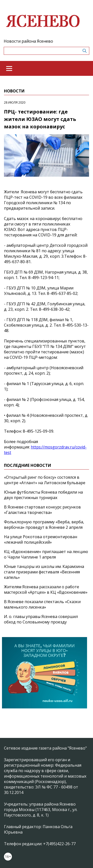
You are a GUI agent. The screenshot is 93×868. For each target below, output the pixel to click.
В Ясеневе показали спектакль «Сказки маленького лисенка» (42, 604)
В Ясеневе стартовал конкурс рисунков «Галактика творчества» (42, 510)
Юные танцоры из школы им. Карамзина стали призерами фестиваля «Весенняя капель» (44, 572)
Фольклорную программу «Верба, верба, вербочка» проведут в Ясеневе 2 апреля (44, 525)
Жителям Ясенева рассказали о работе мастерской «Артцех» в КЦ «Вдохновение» (46, 589)
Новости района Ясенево (28, 41)
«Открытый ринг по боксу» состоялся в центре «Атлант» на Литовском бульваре (45, 480)
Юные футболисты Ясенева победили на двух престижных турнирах (43, 495)
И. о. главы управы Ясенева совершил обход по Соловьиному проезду (41, 619)
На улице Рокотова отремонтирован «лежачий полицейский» (41, 539)
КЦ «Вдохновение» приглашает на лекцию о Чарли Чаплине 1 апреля (46, 554)
